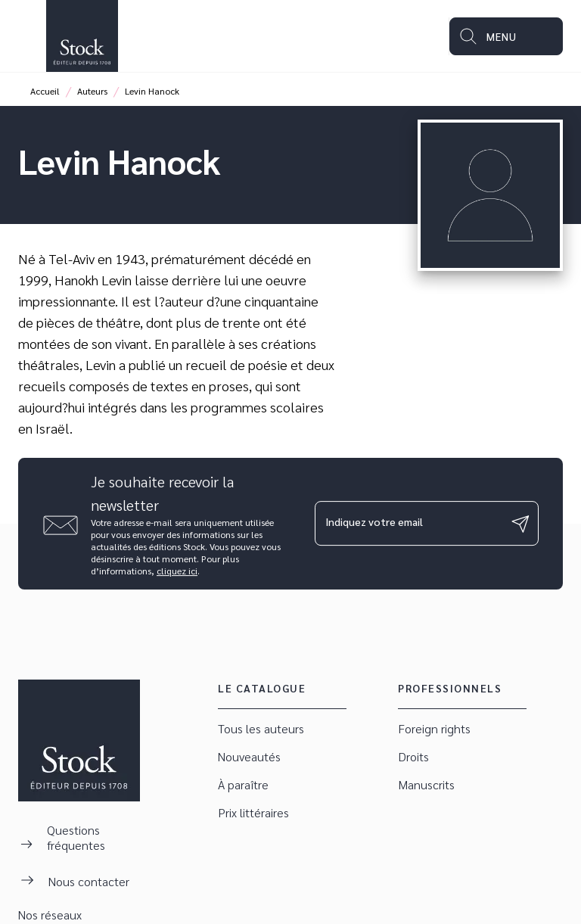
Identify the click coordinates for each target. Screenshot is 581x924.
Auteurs (92, 91)
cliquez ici (177, 571)
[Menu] (506, 36)
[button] (282, 729)
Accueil (45, 91)
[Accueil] (82, 36)
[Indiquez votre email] (408, 524)
